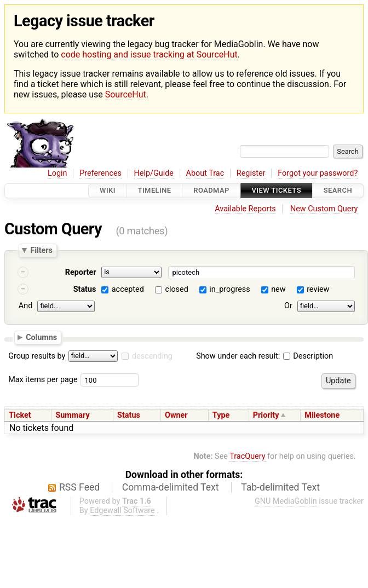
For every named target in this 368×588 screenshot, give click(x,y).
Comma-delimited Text (171, 487)
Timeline (155, 191)
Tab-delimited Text (280, 487)
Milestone (322, 415)
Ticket (20, 415)
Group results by (37, 356)
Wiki (108, 191)
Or (288, 306)
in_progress (229, 289)
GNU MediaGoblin (286, 501)
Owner (176, 415)
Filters (41, 250)
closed (176, 289)
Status (85, 289)
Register (251, 173)
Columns (41, 337)
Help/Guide (154, 173)
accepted (128, 289)
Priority (266, 415)
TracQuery (247, 456)
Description (308, 356)
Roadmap (211, 191)
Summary (72, 415)
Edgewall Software (122, 511)
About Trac (205, 173)
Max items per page (43, 380)
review (318, 289)
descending (152, 356)
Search (338, 191)
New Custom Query (324, 209)
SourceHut (126, 94)
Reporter (81, 272)
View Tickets (277, 191)
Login (58, 173)
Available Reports (245, 209)
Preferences (100, 173)
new (278, 289)
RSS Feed (79, 487)
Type (221, 415)
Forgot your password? (318, 173)
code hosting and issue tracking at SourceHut (149, 54)
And (25, 306)
